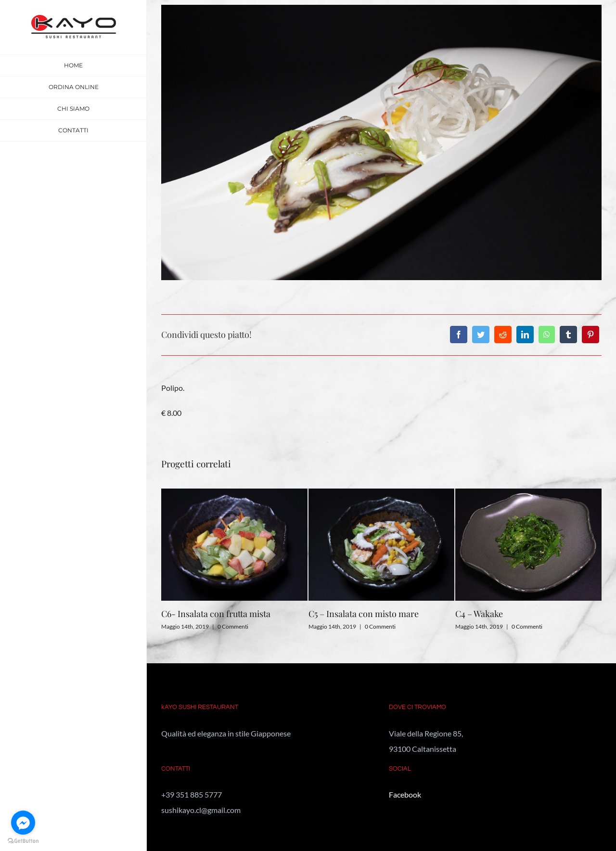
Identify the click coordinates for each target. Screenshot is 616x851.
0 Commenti (233, 626)
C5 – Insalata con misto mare (364, 614)
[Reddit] (503, 335)
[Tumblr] (568, 335)
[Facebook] (459, 335)
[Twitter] (481, 335)
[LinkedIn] (525, 335)
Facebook (405, 794)
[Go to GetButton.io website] (23, 841)
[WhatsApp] (547, 335)
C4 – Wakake (479, 614)
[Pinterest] (590, 335)
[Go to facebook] (23, 823)
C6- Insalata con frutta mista (216, 614)
